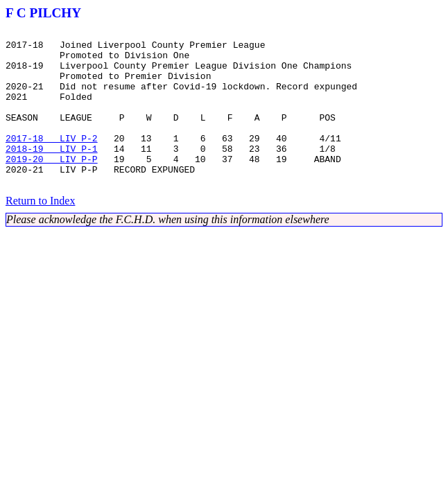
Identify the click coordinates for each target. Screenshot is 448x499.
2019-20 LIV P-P (52, 186)
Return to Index (40, 232)
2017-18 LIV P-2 (52, 161)
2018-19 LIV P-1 (52, 173)
